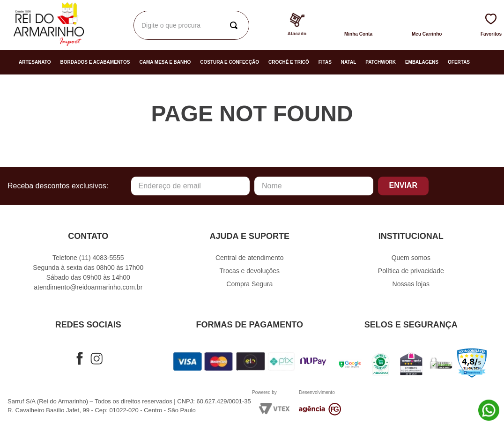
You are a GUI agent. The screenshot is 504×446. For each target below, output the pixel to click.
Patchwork (381, 62)
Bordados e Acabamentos (95, 62)
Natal (348, 62)
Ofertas (459, 62)
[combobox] (234, 25)
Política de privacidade (411, 271)
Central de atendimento (250, 258)
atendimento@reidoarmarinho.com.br (88, 287)
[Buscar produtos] (349, 25)
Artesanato (35, 62)
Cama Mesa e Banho (165, 62)
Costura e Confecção (230, 62)
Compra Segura (249, 284)
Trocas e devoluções (249, 271)
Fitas (325, 62)
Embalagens (422, 62)
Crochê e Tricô (289, 62)
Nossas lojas (411, 284)
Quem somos (411, 258)
